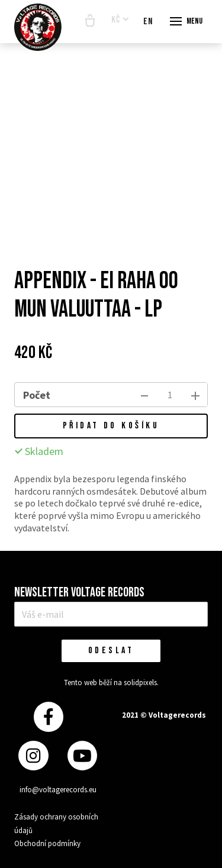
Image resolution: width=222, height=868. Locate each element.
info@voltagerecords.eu (58, 790)
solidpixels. (141, 683)
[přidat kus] (195, 395)
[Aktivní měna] (120, 20)
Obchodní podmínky (47, 843)
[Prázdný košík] (90, 21)
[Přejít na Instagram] (33, 756)
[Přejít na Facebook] (49, 717)
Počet (37, 395)
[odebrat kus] (144, 395)
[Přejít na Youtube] (82, 756)
